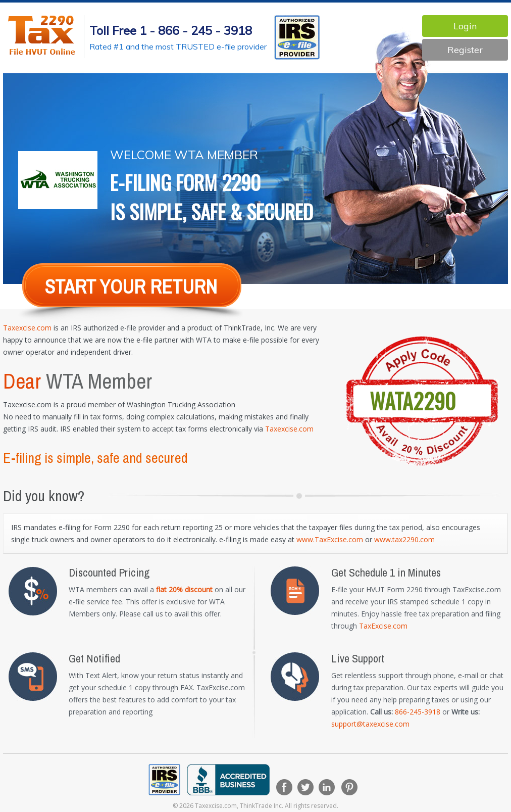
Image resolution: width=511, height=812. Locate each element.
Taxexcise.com (27, 328)
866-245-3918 (418, 712)
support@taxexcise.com (370, 724)
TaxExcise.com (383, 626)
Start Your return (131, 287)
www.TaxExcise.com (330, 539)
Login (465, 26)
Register (465, 50)
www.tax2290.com (404, 539)
